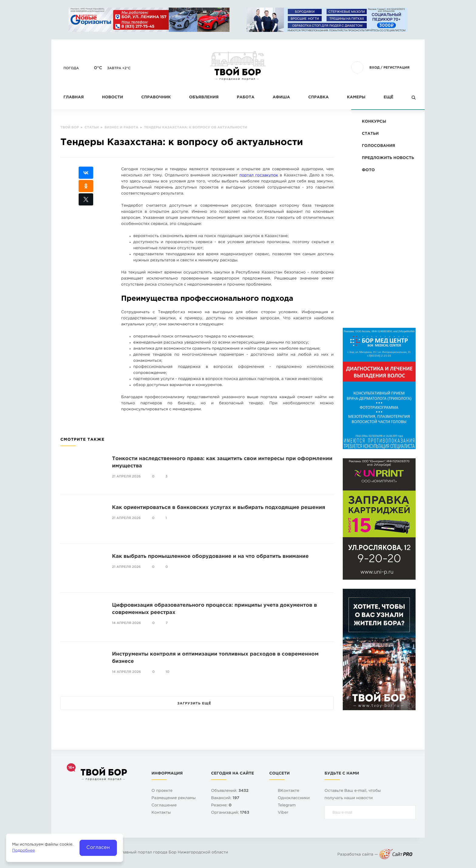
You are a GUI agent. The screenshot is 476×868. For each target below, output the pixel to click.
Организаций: (230, 813)
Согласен (98, 848)
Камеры (356, 98)
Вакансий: (225, 798)
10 (168, 672)
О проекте (162, 791)
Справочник (156, 98)
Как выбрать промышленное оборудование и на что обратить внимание (210, 556)
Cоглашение (164, 806)
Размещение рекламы (174, 798)
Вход (375, 68)
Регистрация (396, 68)
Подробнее (24, 851)
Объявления (204, 98)
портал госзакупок (259, 176)
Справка (318, 98)
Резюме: (221, 806)
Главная (74, 98)
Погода (71, 68)
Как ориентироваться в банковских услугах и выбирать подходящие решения (219, 508)
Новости (112, 98)
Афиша (281, 98)
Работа (246, 98)
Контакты (161, 813)
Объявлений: (230, 791)
